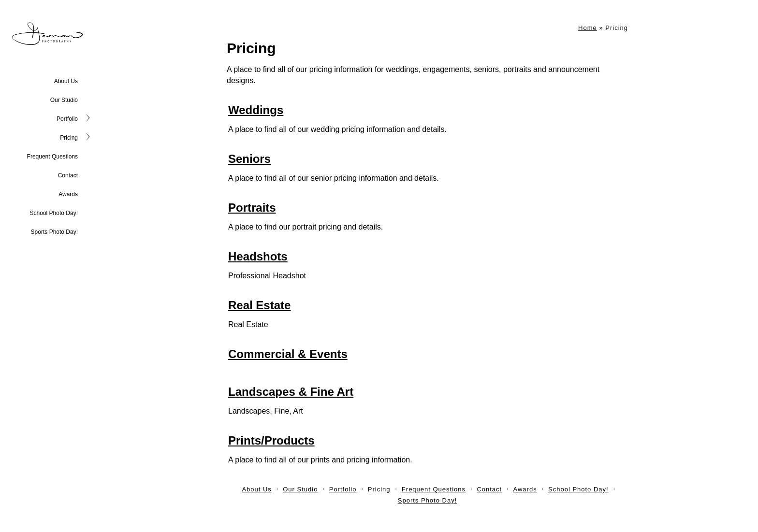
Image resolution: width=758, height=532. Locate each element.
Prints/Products (271, 440)
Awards (68, 194)
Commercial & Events (288, 354)
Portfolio (67, 119)
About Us (66, 81)
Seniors (249, 159)
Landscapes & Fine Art (291, 392)
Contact (68, 175)
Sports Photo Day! (54, 232)
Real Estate (259, 305)
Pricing (69, 138)
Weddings (256, 110)
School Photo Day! (54, 213)
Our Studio (64, 100)
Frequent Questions (52, 157)
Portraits (252, 208)
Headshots (258, 256)
